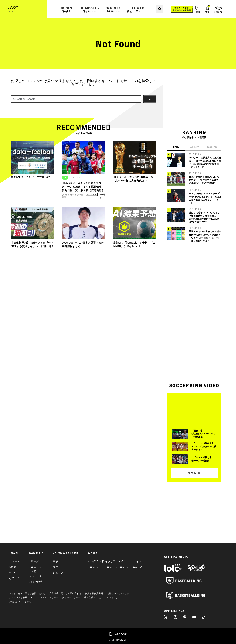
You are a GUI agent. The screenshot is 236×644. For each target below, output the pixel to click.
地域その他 (36, 582)
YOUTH (138, 9)
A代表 (13, 567)
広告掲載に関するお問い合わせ (65, 593)
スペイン (136, 561)
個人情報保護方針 (94, 593)
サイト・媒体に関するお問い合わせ (27, 593)
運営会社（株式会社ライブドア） (101, 597)
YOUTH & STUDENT (66, 553)
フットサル (36, 576)
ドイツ (122, 561)
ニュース (14, 561)
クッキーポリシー (71, 597)
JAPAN (66, 9)
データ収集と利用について (23, 597)
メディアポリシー (49, 597)
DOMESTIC (89, 9)
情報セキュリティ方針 (118, 593)
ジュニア (58, 573)
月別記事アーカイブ (20, 602)
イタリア (110, 561)
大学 (55, 567)
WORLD (113, 9)
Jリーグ (34, 561)
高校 (55, 561)
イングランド (96, 561)
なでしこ (14, 578)
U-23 (12, 573)
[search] (76, 99)
